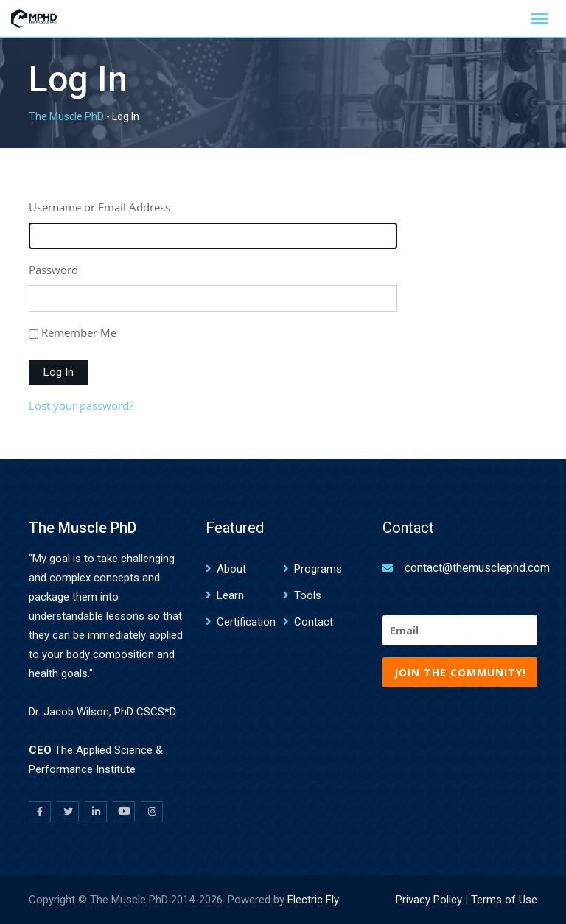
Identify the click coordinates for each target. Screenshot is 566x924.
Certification (246, 622)
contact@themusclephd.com (477, 568)
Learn (230, 595)
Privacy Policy (429, 900)
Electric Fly (313, 900)
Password (53, 270)
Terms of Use (504, 900)
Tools (308, 595)
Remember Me (79, 332)
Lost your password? (81, 405)
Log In (59, 372)
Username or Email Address (99, 207)
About (231, 569)
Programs (318, 569)
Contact (314, 622)
